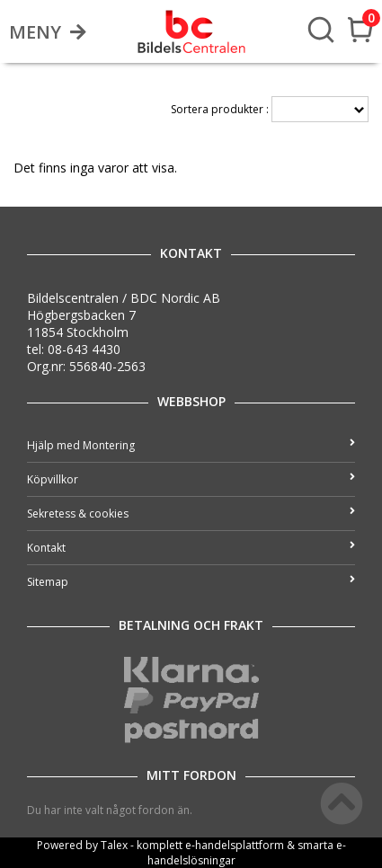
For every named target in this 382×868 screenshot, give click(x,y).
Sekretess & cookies (191, 514)
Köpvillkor (191, 479)
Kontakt (191, 548)
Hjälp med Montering (191, 445)
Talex (114, 845)
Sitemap (191, 582)
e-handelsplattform (235, 845)
